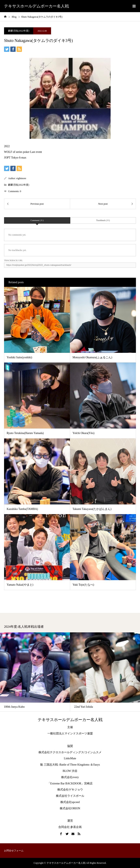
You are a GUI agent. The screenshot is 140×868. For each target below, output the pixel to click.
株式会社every (70, 777)
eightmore (21, 178)
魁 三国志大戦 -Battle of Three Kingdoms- (65, 765)
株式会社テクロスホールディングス (61, 752)
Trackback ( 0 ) (103, 220)
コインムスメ (93, 752)
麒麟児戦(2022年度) (19, 31)
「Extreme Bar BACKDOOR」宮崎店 (70, 783)
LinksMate (70, 758)
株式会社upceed (70, 802)
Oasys (96, 765)
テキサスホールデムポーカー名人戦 (36, 6)
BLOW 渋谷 (70, 771)
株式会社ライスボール (70, 796)
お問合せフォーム (14, 851)
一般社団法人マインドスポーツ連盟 (70, 733)
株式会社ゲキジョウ (70, 790)
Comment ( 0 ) (37, 220)
